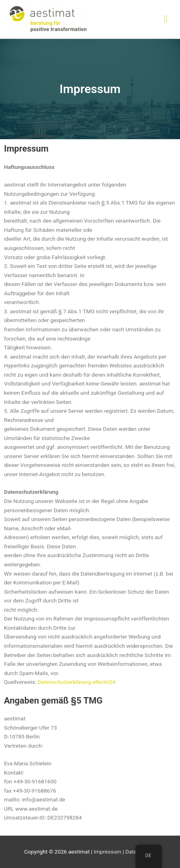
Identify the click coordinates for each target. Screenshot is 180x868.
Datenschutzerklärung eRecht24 (77, 682)
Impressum (108, 852)
